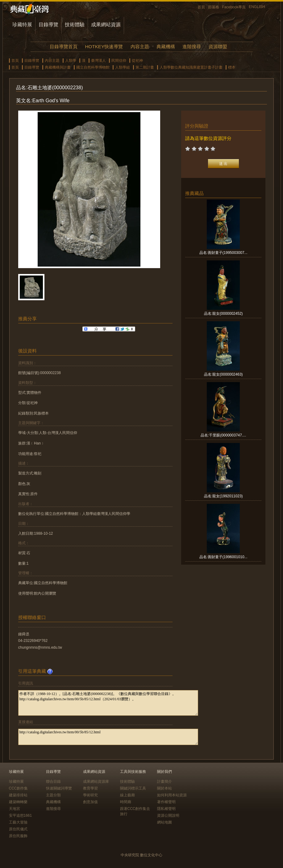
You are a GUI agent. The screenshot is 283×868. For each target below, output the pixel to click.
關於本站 (164, 788)
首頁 (201, 7)
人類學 (71, 61)
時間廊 (126, 802)
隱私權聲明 (166, 809)
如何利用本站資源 (172, 795)
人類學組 (123, 67)
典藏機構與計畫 (58, 67)
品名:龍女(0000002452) (223, 314)
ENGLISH (257, 7)
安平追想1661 (21, 815)
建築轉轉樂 (18, 802)
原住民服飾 (18, 836)
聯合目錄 (53, 782)
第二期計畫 (145, 67)
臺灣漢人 (98, 61)
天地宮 (15, 809)
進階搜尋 (192, 46)
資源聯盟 (218, 46)
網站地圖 (164, 822)
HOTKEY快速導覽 (104, 46)
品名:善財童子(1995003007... (223, 253)
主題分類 (53, 795)
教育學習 (90, 788)
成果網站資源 (106, 25)
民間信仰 (119, 61)
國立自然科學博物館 (93, 67)
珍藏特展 (22, 25)
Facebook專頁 (234, 7)
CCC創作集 (19, 788)
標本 (232, 67)
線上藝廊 (127, 795)
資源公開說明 (168, 815)
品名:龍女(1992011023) (223, 496)
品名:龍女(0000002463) (223, 374)
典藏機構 (166, 46)
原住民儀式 (18, 829)
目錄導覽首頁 (64, 46)
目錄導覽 (48, 25)
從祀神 (137, 61)
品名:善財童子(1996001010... (223, 557)
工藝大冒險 (18, 822)
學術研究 (90, 795)
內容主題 (140, 46)
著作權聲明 (166, 802)
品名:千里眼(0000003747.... (223, 435)
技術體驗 (75, 25)
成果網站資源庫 (96, 782)
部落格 (214, 7)
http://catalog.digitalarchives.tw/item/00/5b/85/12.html (108, 737)
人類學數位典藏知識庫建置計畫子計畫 (191, 67)
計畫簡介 (164, 782)
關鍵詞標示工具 (133, 788)
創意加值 (90, 802)
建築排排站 (18, 795)
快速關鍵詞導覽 (59, 788)
